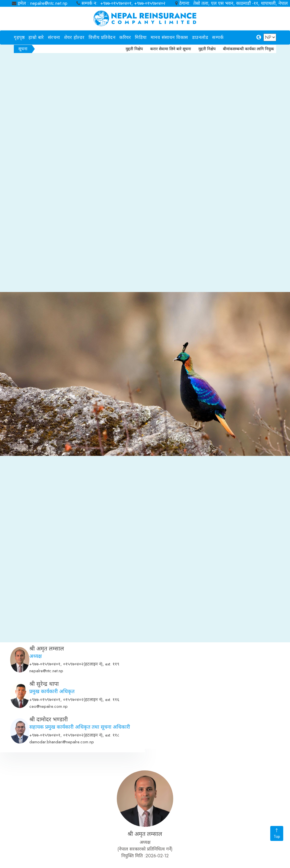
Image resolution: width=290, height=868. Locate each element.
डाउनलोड (200, 37)
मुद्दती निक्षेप (140, 49)
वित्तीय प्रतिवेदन (102, 37)
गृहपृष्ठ (19, 37)
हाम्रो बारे (36, 37)
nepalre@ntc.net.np (46, 733)
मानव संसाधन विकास (169, 37)
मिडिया (141, 37)
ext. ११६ (112, 761)
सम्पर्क (218, 37)
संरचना (54, 37)
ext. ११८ (112, 797)
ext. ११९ (112, 726)
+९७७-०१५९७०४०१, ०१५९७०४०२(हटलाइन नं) (66, 726)
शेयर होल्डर (74, 37)
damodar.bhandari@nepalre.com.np (62, 804)
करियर (125, 37)
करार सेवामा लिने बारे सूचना (177, 49)
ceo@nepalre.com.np (49, 768)
